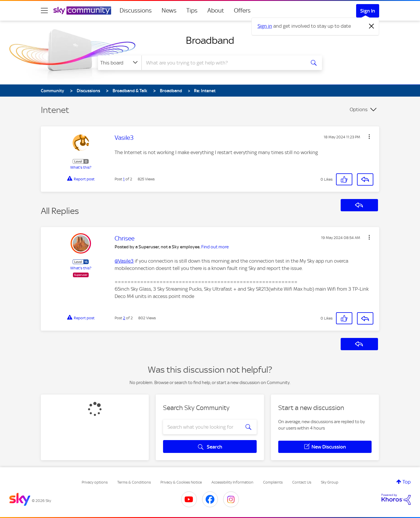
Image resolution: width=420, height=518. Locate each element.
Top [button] (407, 482)
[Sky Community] (82, 11)
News (169, 11)
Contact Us (302, 482)
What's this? (81, 167)
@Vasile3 (124, 261)
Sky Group (330, 482)
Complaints (273, 482)
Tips (192, 11)
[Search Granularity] (120, 63)
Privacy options (95, 482)
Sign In (368, 11)
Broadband (210, 40)
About (216, 11)
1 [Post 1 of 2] (124, 179)
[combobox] (223, 63)
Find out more (215, 247)
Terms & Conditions (134, 482)
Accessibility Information (232, 482)
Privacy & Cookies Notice (181, 482)
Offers (242, 11)
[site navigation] (44, 11)
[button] (369, 137)
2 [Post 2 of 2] (124, 318)
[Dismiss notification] (372, 26)
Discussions (136, 11)
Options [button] (359, 109)
